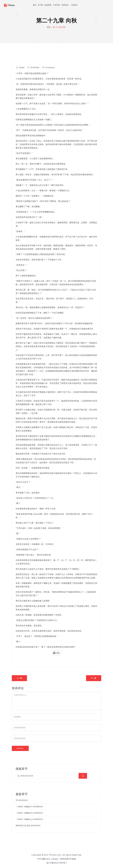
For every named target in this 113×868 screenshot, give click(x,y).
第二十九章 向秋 (59, 27)
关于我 (40, 5)
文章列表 (65, 5)
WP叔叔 (72, 859)
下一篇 (94, 678)
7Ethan (22, 67)
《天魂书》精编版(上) (24, 819)
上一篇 (19, 678)
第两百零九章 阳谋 (23, 826)
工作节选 (56, 5)
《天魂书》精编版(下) (24, 807)
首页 (35, 5)
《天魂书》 (74, 5)
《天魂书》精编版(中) (24, 813)
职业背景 (48, 5)
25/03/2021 (35, 67)
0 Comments (50, 67)
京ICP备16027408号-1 (57, 863)
